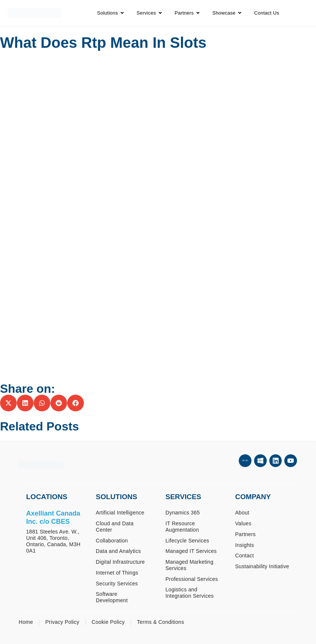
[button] (8, 403)
